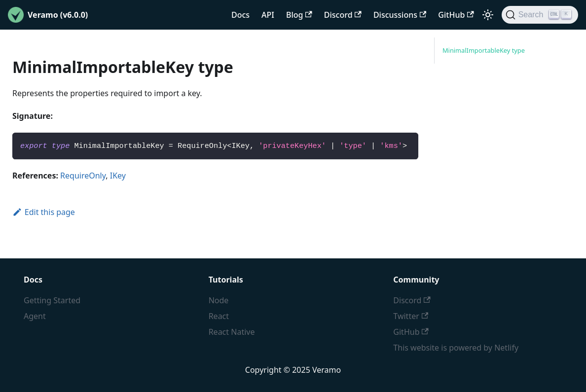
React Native (232, 332)
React (219, 316)
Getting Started (52, 300)
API (268, 15)
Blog (299, 15)
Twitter (411, 316)
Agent (35, 316)
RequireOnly (83, 176)
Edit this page (44, 212)
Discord (343, 15)
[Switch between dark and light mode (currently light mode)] (488, 15)
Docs (240, 15)
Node (219, 300)
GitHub (456, 15)
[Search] (540, 15)
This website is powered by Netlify (456, 348)
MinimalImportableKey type (484, 50)
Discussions (400, 15)
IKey (118, 176)
